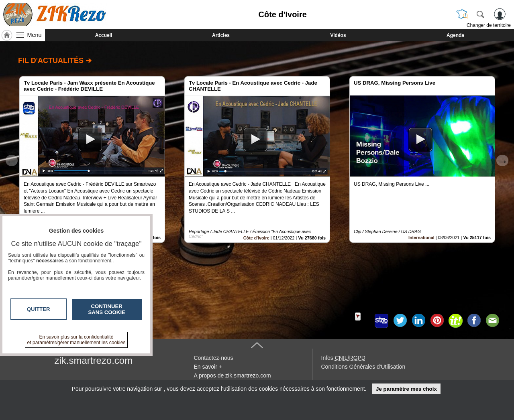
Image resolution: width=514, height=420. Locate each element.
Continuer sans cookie (107, 309)
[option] (92, 159)
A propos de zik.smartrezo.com (233, 375)
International (421, 237)
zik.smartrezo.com (94, 360)
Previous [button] (12, 160)
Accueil (104, 35)
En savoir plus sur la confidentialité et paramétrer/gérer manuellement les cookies (76, 340)
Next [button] (502, 160)
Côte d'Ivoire (256, 238)
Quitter (39, 309)
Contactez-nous (214, 358)
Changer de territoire (489, 25)
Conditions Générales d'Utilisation (363, 367)
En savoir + (208, 367)
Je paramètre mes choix (406, 389)
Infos (343, 358)
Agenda (455, 35)
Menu (35, 35)
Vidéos (338, 35)
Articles (221, 35)
